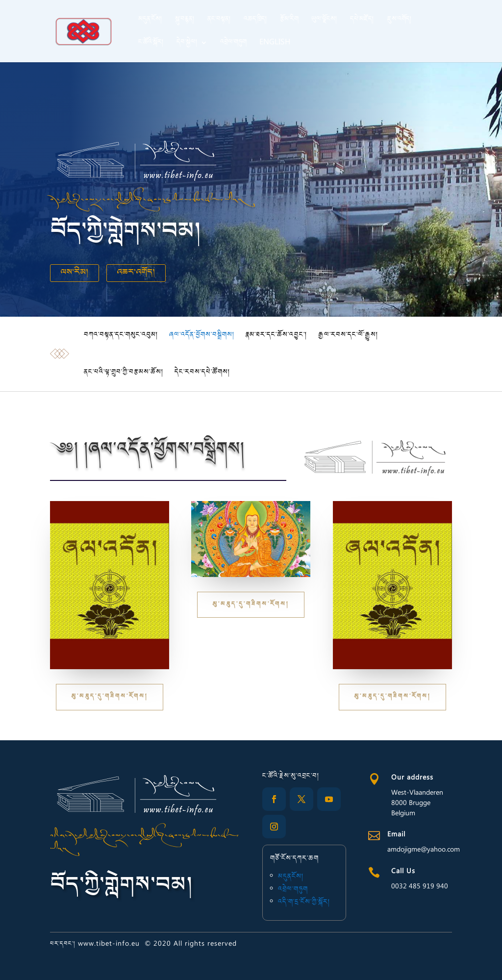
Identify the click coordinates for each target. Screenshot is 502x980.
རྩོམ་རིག (289, 21)
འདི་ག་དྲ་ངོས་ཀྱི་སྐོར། (304, 901)
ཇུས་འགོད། (399, 21)
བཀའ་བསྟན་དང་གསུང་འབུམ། (121, 335)
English (275, 44)
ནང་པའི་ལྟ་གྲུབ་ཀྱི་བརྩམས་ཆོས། (124, 373)
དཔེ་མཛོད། (362, 21)
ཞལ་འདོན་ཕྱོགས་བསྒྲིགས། (202, 335)
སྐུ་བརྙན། (185, 21)
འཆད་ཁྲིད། (255, 21)
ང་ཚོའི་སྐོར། (151, 44)
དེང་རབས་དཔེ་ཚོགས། (202, 373)
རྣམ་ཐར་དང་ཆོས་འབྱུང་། (276, 335)
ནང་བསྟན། (219, 21)
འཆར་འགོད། (136, 273)
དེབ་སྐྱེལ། (187, 44)
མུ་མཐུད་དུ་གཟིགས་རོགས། (110, 697)
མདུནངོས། (292, 878)
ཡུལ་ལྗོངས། (324, 21)
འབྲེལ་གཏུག (233, 44)
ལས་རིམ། (75, 273)
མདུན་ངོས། (150, 21)
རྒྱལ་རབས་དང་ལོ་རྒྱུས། (348, 335)
